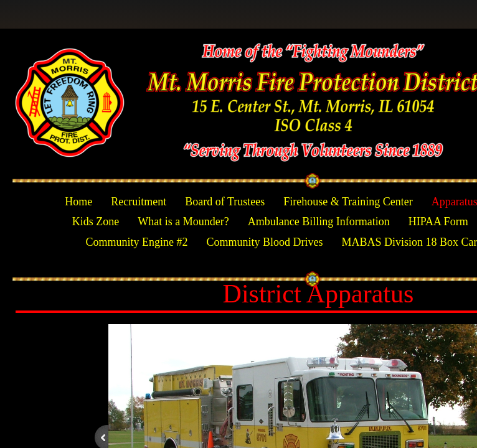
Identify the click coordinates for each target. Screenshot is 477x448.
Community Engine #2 (136, 242)
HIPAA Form (438, 222)
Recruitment (139, 202)
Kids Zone (96, 222)
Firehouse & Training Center (348, 202)
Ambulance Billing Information (319, 222)
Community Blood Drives (264, 242)
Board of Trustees (225, 202)
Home (78, 202)
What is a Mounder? (183, 222)
